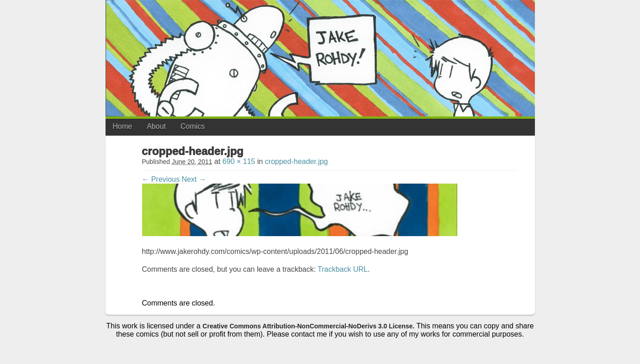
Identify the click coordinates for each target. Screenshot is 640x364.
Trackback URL (343, 269)
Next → (194, 179)
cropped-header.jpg (296, 161)
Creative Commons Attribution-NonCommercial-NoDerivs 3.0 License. (308, 326)
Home (123, 126)
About (156, 126)
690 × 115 (239, 161)
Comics (193, 126)
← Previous (161, 179)
